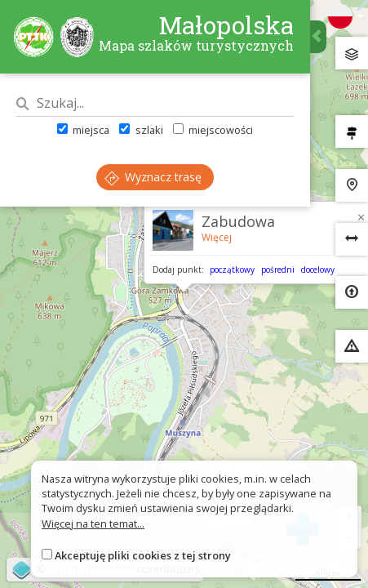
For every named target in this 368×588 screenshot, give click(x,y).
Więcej (217, 237)
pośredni (278, 269)
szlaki (141, 130)
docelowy (318, 269)
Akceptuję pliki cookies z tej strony (143, 555)
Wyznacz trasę (153, 177)
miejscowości (213, 130)
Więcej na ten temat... (93, 523)
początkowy (232, 269)
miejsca (83, 130)
